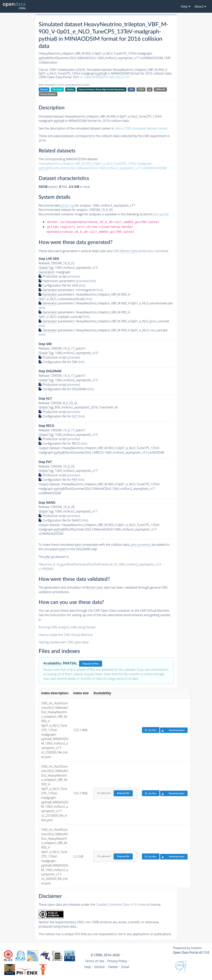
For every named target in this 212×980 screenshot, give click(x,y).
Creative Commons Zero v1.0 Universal (123, 904)
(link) (93, 281)
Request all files (91, 664)
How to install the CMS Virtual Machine (66, 635)
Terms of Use (95, 961)
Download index (172, 730)
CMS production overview (140, 251)
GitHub (99, 967)
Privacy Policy (117, 961)
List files (151, 730)
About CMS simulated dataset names (141, 128)
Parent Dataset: (48, 94)
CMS (131, 89)
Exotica (70, 89)
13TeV (141, 89)
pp (150, 89)
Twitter (113, 967)
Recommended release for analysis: (63, 210)
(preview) (74, 276)
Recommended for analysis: (65, 205)
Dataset (44, 89)
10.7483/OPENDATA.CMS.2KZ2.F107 (105, 77)
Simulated (57, 89)
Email (125, 967)
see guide (161, 214)
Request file (123, 793)
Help (88, 967)
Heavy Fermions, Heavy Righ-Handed (102, 89)
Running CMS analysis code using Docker (67, 627)
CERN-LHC (160, 89)
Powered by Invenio (187, 948)
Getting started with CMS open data (64, 642)
